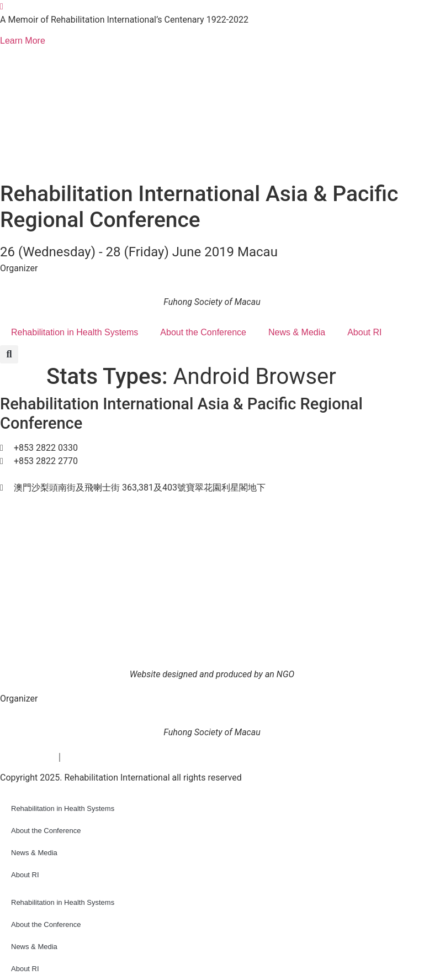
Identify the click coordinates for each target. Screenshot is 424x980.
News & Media (297, 332)
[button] (9, 354)
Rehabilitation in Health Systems (75, 332)
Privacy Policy (28, 757)
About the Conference (203, 332)
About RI (364, 332)
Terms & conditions (101, 757)
